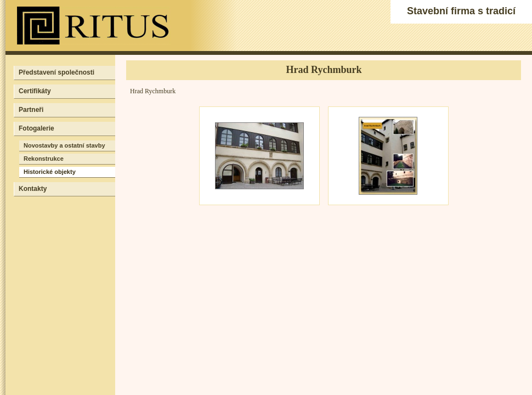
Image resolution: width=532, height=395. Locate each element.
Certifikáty (35, 91)
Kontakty (33, 189)
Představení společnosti (56, 72)
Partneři (31, 110)
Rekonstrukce (44, 159)
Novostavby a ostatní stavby (64, 145)
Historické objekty (50, 172)
